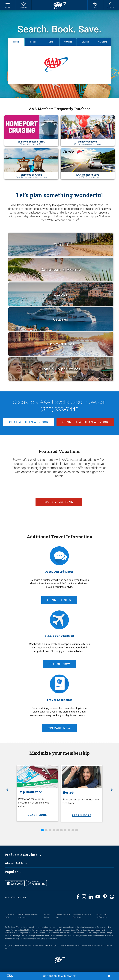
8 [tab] (69, 830)
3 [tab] (50, 830)
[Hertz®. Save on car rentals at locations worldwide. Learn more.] (82, 793)
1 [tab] (42, 830)
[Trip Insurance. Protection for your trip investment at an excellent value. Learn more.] (37, 793)
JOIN (95, 7)
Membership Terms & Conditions (82, 916)
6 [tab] (61, 830)
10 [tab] (77, 830)
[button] (7, 790)
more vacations (59, 502)
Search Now (59, 664)
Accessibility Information (102, 916)
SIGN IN (24, 7)
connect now (59, 600)
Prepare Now (59, 728)
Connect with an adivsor (85, 422)
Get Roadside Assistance (59, 976)
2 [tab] (46, 830)
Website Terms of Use (63, 916)
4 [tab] (54, 830)
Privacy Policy (47, 916)
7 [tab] (65, 830)
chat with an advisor (29, 422)
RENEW (111, 7)
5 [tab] (58, 830)
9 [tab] (73, 830)
